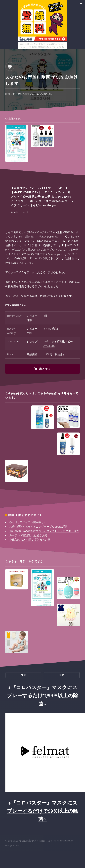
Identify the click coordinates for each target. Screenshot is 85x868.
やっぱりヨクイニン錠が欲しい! (28, 522)
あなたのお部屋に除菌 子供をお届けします (30, 841)
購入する (45, 369)
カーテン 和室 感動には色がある (28, 535)
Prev (23, 675)
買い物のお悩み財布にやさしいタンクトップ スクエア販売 (44, 531)
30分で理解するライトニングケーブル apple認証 (38, 527)
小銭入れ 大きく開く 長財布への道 (30, 540)
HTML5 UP (18, 845)
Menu (81, 4)
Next (62, 675)
